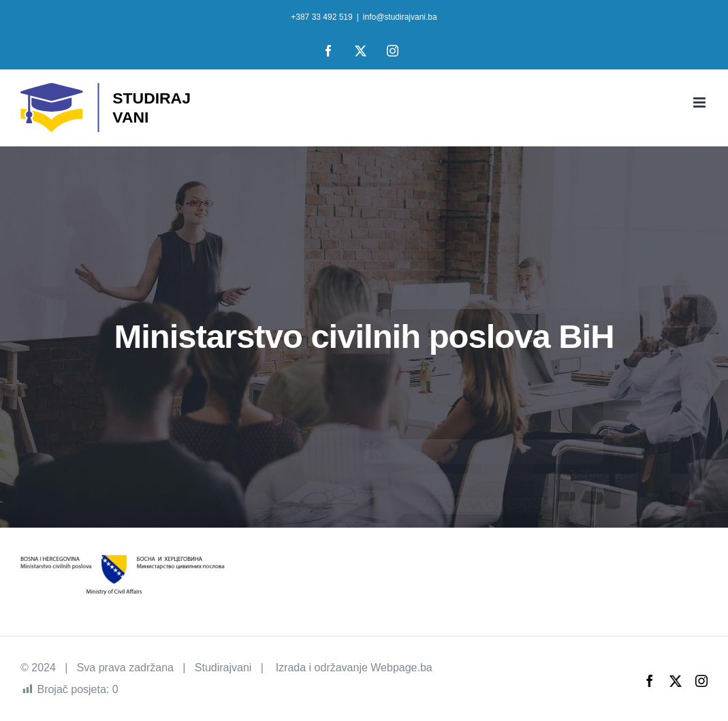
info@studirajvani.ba (400, 17)
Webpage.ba (401, 668)
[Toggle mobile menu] (700, 102)
